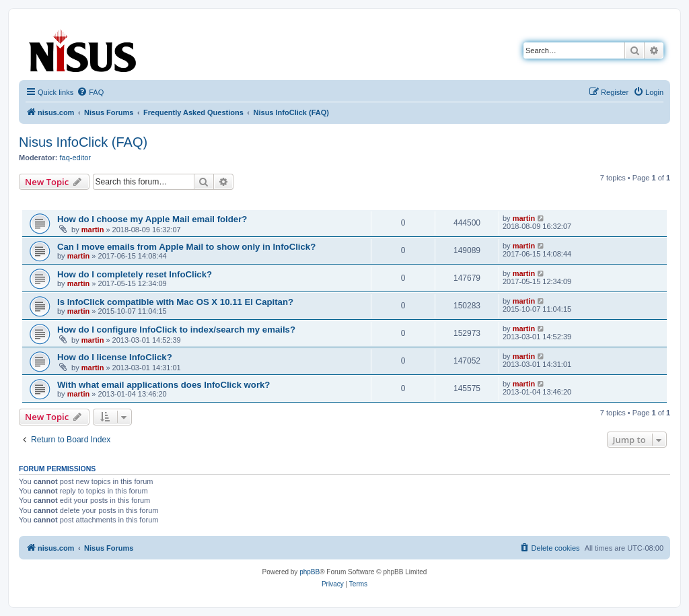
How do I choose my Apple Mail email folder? (152, 219)
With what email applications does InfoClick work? (164, 385)
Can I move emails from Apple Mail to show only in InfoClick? (186, 247)
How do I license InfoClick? (115, 357)
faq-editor (75, 158)
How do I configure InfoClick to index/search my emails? (176, 330)
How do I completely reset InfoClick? (135, 274)
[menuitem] (90, 92)
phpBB (310, 572)
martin (93, 230)
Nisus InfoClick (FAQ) (83, 142)
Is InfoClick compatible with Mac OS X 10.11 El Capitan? (175, 302)
